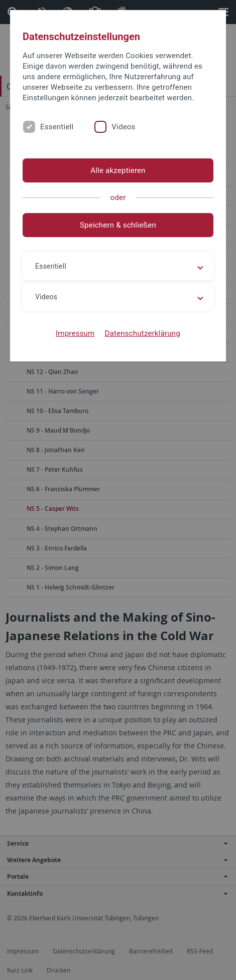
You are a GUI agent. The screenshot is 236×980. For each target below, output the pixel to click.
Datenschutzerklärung (142, 333)
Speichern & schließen (118, 225)
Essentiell (57, 127)
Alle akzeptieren (118, 170)
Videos (123, 127)
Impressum (75, 333)
